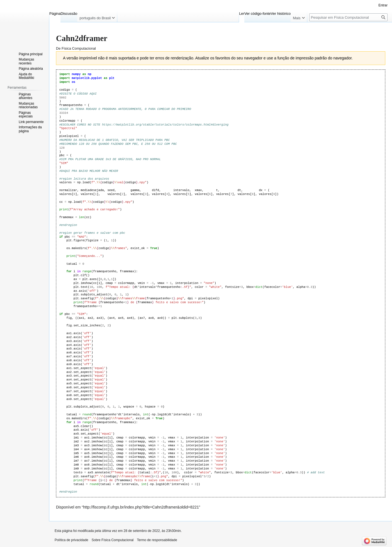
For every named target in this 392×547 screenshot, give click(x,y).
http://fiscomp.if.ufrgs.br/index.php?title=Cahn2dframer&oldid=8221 (141, 507)
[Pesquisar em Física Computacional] (348, 17)
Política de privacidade (71, 540)
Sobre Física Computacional (113, 540)
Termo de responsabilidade (157, 540)
